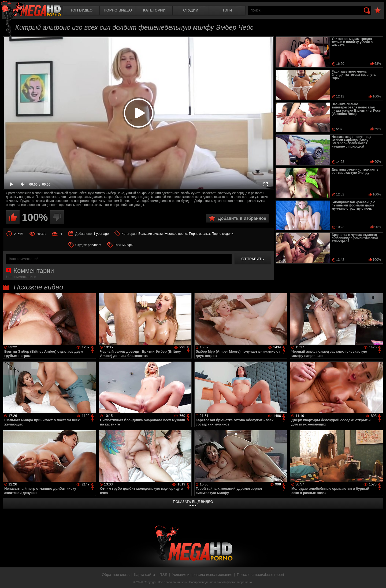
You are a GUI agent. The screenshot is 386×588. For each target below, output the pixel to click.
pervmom (95, 245)
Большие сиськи (151, 234)
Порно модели (222, 234)
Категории (154, 10)
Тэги (227, 10)
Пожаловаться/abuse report (260, 575)
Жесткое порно (176, 234)
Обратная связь (116, 575)
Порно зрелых (200, 234)
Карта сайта (144, 575)
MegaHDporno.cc (31, 9)
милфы (128, 245)
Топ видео (81, 10)
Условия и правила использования (202, 575)
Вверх (378, 578)
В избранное (378, 11)
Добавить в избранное (242, 218)
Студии (191, 10)
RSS (163, 575)
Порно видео (118, 10)
